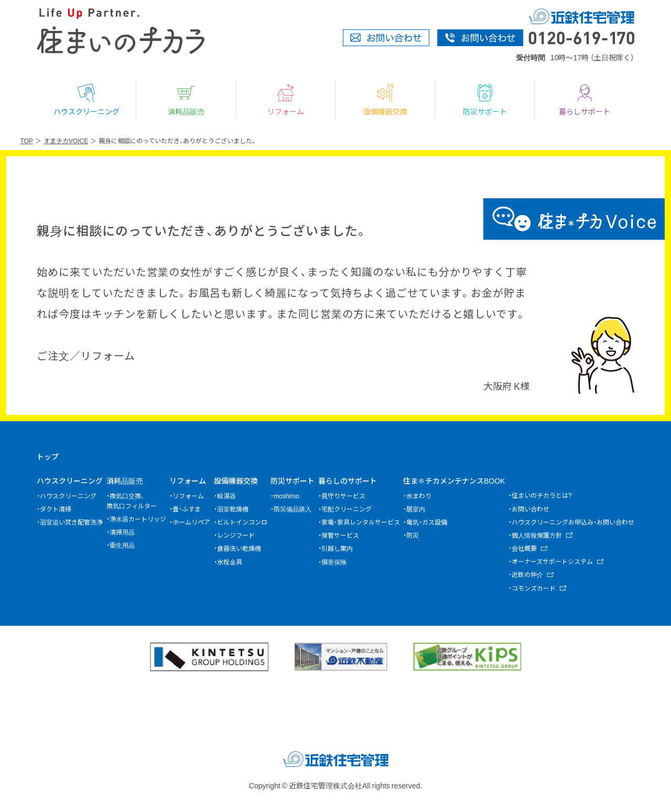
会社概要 (524, 548)
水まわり (419, 496)
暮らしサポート (585, 99)
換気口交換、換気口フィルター (132, 501)
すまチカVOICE (66, 141)
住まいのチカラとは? (542, 495)
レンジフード (236, 535)
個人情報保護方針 (537, 535)
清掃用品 (122, 532)
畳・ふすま (187, 509)
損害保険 (334, 562)
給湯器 (226, 496)
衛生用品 (122, 545)
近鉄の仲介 (527, 574)
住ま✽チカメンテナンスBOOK (454, 480)
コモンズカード (534, 588)
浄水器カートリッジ (138, 519)
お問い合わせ (531, 509)
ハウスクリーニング (86, 99)
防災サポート (485, 99)
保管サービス (340, 535)
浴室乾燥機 (233, 509)
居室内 (416, 509)
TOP (26, 141)
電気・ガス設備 (427, 522)
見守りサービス (343, 496)
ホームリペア (191, 522)
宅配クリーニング (347, 509)
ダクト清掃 (56, 509)
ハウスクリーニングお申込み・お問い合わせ (573, 522)
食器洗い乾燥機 (239, 548)
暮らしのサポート (348, 480)
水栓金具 (230, 562)
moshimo (286, 496)
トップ (48, 456)
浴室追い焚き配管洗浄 (71, 522)
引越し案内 (337, 548)
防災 (413, 535)
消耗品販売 (186, 99)
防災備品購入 (293, 509)
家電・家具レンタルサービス (361, 522)
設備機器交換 (385, 99)
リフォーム (286, 99)
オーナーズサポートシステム (552, 561)
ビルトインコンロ (242, 522)
